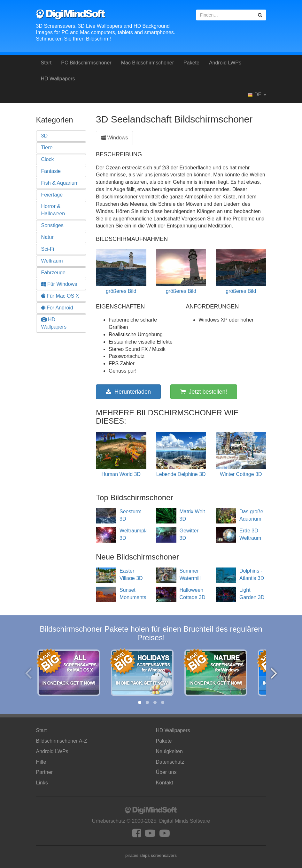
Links (42, 783)
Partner (44, 772)
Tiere (47, 148)
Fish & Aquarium (60, 183)
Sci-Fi (48, 249)
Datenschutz (170, 762)
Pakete (191, 63)
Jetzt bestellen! (204, 392)
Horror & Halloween (53, 210)
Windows (114, 138)
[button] (140, 702)
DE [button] (257, 95)
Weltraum (52, 261)
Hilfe (41, 762)
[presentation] (28, 673)
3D (44, 136)
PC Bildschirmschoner (86, 63)
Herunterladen (128, 392)
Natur (47, 237)
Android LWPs (225, 63)
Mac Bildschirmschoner (147, 63)
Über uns (166, 772)
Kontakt (165, 783)
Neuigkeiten (170, 751)
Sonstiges (52, 225)
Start (46, 63)
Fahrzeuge (54, 273)
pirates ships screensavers (151, 855)
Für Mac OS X (60, 296)
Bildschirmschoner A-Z (62, 741)
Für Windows (59, 284)
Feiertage (52, 195)
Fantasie (51, 171)
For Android (57, 308)
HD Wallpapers (58, 79)
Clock (48, 159)
